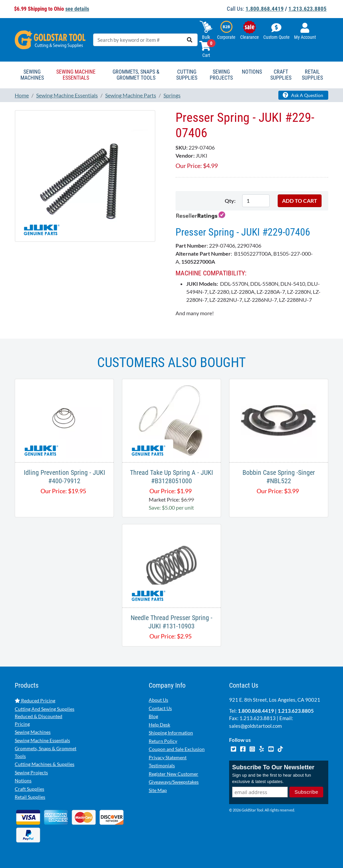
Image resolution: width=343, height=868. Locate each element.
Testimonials (162, 765)
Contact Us (160, 708)
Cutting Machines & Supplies (45, 764)
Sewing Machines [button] (32, 75)
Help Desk (159, 725)
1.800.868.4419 (265, 9)
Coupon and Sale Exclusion (177, 749)
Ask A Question (303, 95)
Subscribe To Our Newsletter (273, 767)
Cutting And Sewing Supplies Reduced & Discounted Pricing (45, 716)
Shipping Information (171, 733)
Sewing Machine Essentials (42, 740)
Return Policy (163, 741)
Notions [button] (252, 72)
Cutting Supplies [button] (187, 75)
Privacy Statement (168, 757)
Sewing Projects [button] (221, 75)
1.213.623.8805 (307, 9)
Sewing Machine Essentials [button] (76, 75)
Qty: (230, 201)
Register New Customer (174, 774)
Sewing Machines (33, 732)
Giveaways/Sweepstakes (174, 782)
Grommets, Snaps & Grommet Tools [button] (136, 75)
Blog (153, 716)
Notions (23, 780)
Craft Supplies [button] (281, 75)
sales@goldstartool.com (255, 726)
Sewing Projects (31, 772)
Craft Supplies (29, 789)
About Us (158, 700)
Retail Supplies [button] (312, 75)
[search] (190, 40)
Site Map (158, 790)
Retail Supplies (30, 797)
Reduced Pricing (35, 701)
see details (77, 9)
